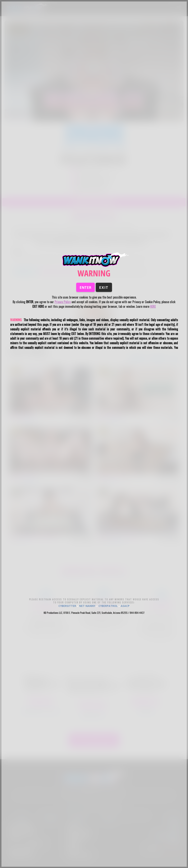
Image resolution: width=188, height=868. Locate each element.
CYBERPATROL (108, 606)
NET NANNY (87, 606)
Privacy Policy (63, 302)
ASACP (125, 606)
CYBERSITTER (67, 606)
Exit (104, 287)
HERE (153, 306)
